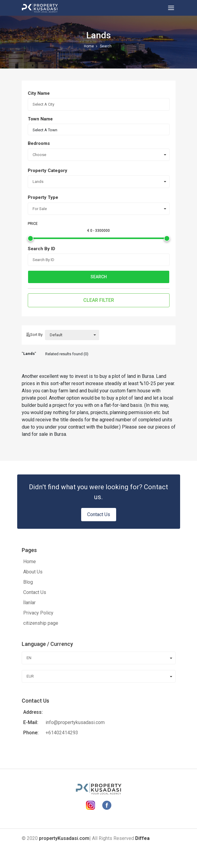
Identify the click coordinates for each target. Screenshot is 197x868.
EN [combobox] (29, 658)
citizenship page (41, 623)
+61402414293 (62, 733)
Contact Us (99, 514)
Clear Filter (99, 300)
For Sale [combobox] (40, 209)
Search (99, 277)
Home (30, 562)
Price (33, 224)
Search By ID (41, 249)
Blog (28, 582)
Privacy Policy (38, 613)
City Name (39, 93)
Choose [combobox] (39, 155)
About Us (33, 572)
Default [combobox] (56, 335)
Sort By (34, 335)
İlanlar (29, 603)
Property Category (48, 171)
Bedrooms (39, 143)
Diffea (142, 838)
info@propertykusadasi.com (75, 722)
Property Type (43, 197)
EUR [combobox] (30, 676)
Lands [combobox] (38, 182)
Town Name (40, 119)
